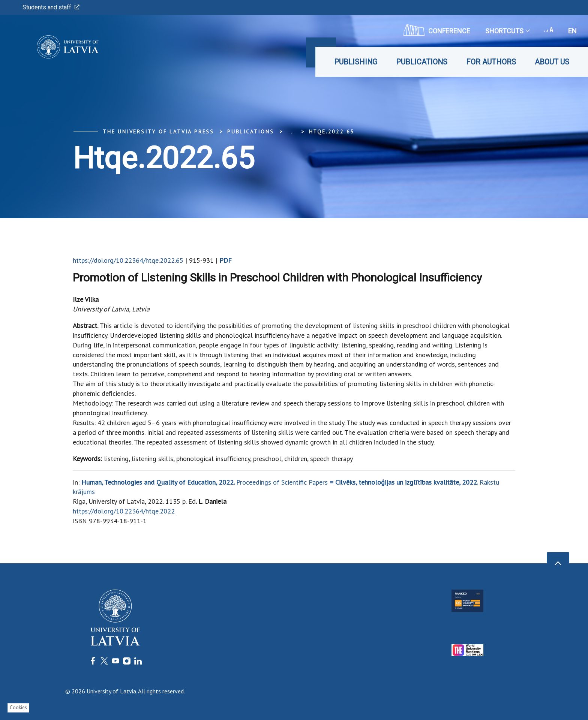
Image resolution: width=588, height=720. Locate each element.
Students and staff (51, 7)
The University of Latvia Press (158, 132)
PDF (226, 260)
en (572, 31)
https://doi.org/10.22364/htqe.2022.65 (128, 260)
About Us (552, 62)
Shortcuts (507, 31)
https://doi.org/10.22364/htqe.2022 (124, 511)
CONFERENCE (437, 30)
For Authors (491, 62)
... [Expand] (292, 132)
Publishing (356, 62)
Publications (422, 62)
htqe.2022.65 (332, 132)
